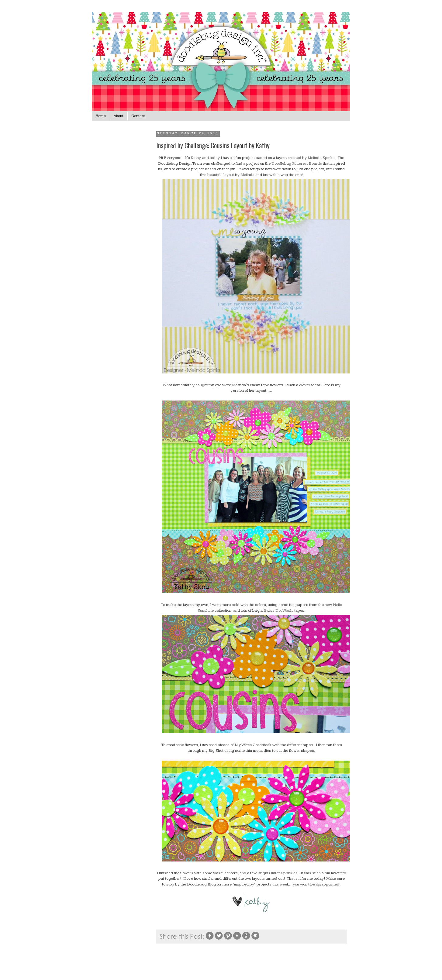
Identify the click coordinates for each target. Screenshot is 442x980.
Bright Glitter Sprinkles (278, 873)
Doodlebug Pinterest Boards (297, 163)
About (119, 116)
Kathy (196, 158)
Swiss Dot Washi (279, 610)
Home (101, 116)
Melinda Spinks (321, 158)
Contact (138, 116)
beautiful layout (220, 175)
